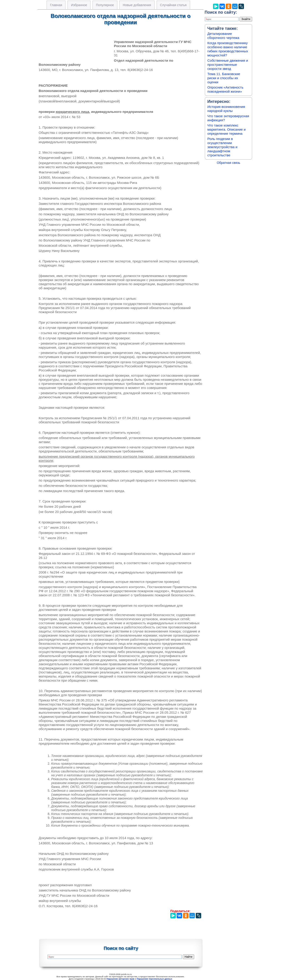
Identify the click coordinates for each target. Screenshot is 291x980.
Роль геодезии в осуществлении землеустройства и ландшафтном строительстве (222, 147)
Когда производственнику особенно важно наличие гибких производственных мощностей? (228, 49)
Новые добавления (137, 5)
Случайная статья (173, 5)
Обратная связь (228, 163)
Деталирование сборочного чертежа (223, 36)
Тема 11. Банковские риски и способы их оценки (224, 78)
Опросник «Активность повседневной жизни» (225, 89)
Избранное (79, 5)
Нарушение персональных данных (155, 979)
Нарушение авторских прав (120, 979)
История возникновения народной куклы (226, 109)
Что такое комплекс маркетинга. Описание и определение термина (227, 129)
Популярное (105, 5)
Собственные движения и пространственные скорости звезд (228, 65)
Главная (56, 5)
